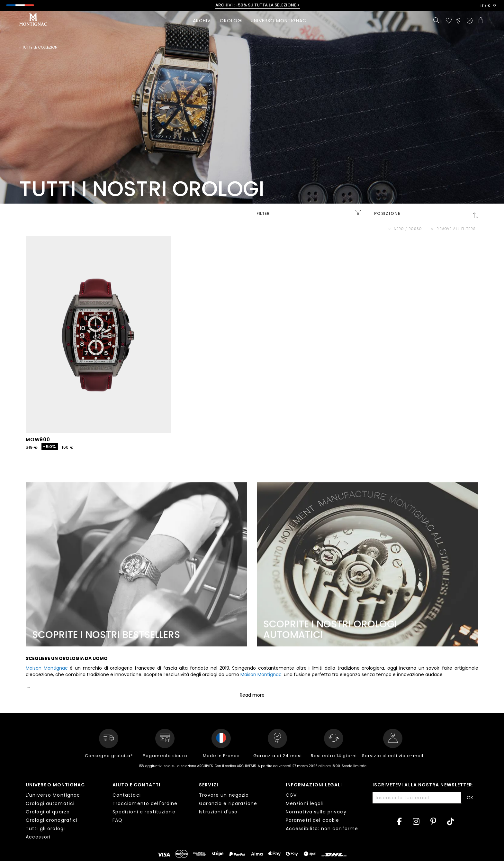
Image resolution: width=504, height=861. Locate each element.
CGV (291, 795)
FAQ (117, 820)
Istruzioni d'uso (218, 812)
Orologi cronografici (52, 820)
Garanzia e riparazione (228, 803)
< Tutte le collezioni (39, 47)
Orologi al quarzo (48, 812)
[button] (488, 6)
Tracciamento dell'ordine (145, 803)
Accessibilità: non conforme (322, 829)
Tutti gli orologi (45, 829)
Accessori (38, 837)
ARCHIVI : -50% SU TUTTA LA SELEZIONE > (258, 5)
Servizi (209, 785)
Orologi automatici (50, 803)
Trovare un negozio (224, 795)
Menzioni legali (305, 803)
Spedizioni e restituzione (144, 812)
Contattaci (127, 795)
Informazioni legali (314, 785)
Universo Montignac (55, 785)
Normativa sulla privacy (316, 812)
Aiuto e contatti (136, 785)
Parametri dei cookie (312, 820)
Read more (252, 695)
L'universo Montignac (53, 795)
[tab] (64, 812)
